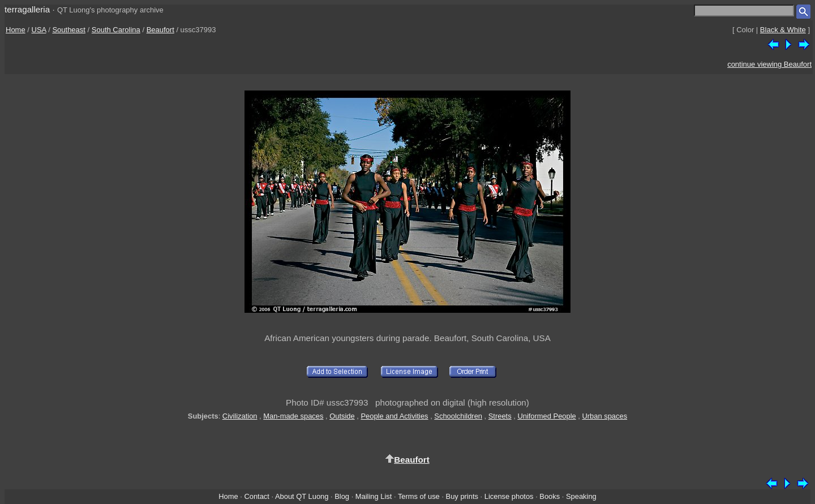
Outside (342, 416)
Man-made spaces (293, 416)
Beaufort (160, 30)
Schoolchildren (458, 416)
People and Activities (394, 416)
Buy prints (462, 496)
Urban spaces (605, 416)
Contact (256, 496)
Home (16, 30)
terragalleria (27, 9)
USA (39, 30)
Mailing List (374, 496)
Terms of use (419, 496)
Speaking (581, 496)
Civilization (240, 416)
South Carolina (116, 30)
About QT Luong (302, 496)
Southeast (69, 30)
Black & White (783, 30)
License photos (509, 496)
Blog (342, 496)
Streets (500, 416)
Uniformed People (546, 416)
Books (550, 496)
